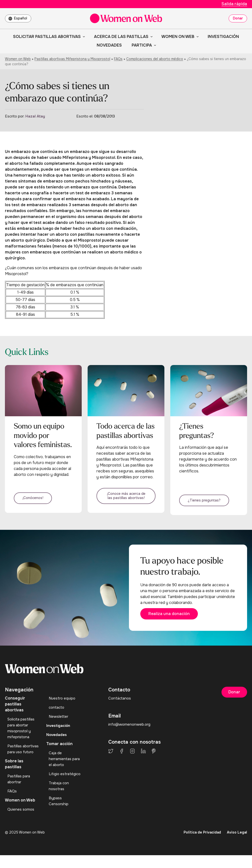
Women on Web (18, 59)
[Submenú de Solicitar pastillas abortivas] (83, 36)
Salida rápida (234, 4)
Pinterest (154, 758)
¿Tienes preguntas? (208, 503)
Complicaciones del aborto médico (155, 59)
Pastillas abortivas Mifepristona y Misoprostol (72, 59)
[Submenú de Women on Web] (197, 36)
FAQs (118, 59)
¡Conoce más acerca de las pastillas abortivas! (126, 498)
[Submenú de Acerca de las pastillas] (151, 36)
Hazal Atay (35, 116)
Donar (238, 18)
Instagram (132, 758)
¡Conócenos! (37, 503)
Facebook (122, 758)
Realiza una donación (175, 620)
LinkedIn (143, 758)
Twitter (111, 758)
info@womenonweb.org (130, 731)
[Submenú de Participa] (154, 45)
